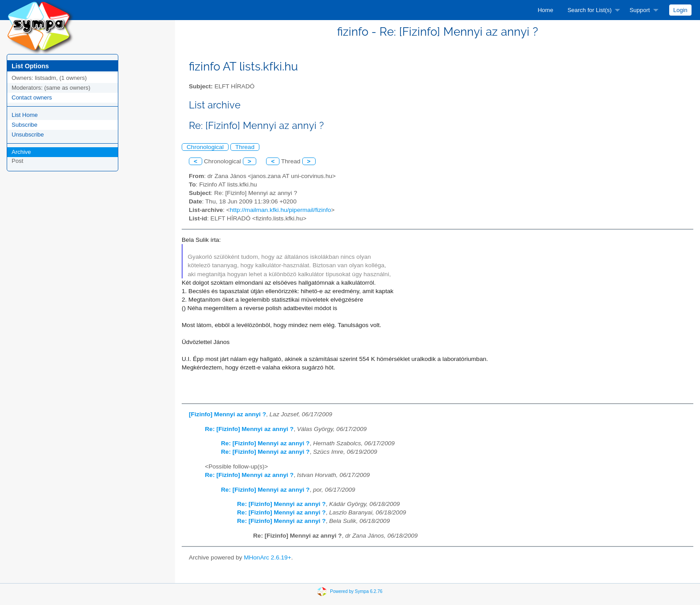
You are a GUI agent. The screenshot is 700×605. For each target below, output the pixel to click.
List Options (30, 66)
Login (680, 10)
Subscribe (25, 125)
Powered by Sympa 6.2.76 (356, 591)
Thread (245, 147)
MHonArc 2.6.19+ (267, 557)
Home (545, 10)
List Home (25, 115)
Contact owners (32, 97)
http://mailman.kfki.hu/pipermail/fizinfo (281, 210)
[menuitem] (545, 10)
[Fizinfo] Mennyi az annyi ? (227, 414)
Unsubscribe (28, 135)
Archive (21, 152)
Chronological (205, 147)
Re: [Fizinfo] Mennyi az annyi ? (249, 429)
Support (640, 10)
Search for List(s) (590, 10)
